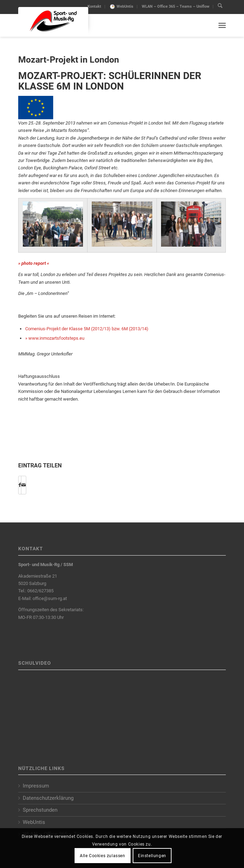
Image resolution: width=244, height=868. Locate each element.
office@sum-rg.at (50, 598)
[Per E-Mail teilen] (24, 485)
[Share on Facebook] (20, 485)
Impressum (36, 786)
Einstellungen (152, 856)
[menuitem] (95, 7)
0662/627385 (40, 591)
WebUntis (125, 6)
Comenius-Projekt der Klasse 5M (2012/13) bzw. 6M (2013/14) (87, 329)
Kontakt (94, 6)
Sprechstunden (40, 810)
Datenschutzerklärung (48, 798)
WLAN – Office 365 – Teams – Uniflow (176, 6)
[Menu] (222, 25)
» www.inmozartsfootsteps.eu (55, 338)
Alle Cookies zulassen (103, 856)
